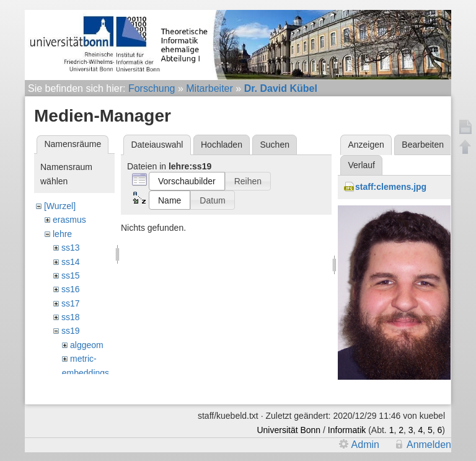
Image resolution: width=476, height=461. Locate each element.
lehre (62, 234)
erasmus (69, 220)
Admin (365, 445)
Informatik (347, 430)
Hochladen (222, 145)
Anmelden (429, 445)
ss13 (71, 248)
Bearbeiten (423, 145)
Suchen (275, 145)
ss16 (71, 289)
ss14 (71, 262)
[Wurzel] (60, 206)
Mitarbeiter (209, 88)
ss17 (71, 303)
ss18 (71, 317)
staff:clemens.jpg (391, 187)
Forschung (152, 88)
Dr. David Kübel (281, 88)
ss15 (71, 275)
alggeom (87, 345)
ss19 (71, 331)
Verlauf (361, 165)
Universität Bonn (289, 430)
